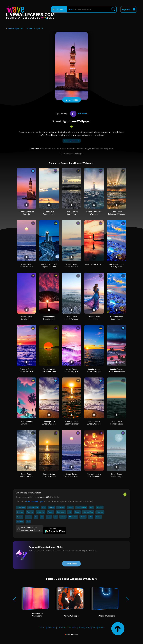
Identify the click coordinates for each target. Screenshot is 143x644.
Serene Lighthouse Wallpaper (94, 213)
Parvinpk (79, 113)
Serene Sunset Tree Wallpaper (49, 318)
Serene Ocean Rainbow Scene (117, 423)
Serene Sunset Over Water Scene (49, 370)
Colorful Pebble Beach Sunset (117, 318)
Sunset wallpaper (35, 28)
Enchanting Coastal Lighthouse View (49, 265)
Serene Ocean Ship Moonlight (117, 475)
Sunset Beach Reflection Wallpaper (117, 213)
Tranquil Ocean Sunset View (72, 213)
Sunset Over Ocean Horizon (49, 213)
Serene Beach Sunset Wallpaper (94, 423)
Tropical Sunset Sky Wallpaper (27, 423)
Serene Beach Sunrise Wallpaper (26, 475)
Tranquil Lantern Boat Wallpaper (94, 475)
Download (72, 100)
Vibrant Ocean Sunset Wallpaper (72, 370)
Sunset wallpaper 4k (72, 141)
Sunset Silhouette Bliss (94, 264)
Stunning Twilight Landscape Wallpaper (117, 370)
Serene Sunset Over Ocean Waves (72, 475)
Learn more (71, 564)
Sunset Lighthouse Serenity (27, 213)
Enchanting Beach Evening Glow (117, 265)
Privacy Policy (85, 627)
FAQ (95, 627)
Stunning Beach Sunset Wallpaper (49, 423)
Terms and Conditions (67, 627)
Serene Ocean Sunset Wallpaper (27, 265)
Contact (42, 627)
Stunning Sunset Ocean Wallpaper (72, 423)
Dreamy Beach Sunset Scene (94, 318)
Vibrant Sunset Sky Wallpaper (26, 318)
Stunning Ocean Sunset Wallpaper (27, 370)
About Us (51, 627)
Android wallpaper (35, 502)
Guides (101, 627)
